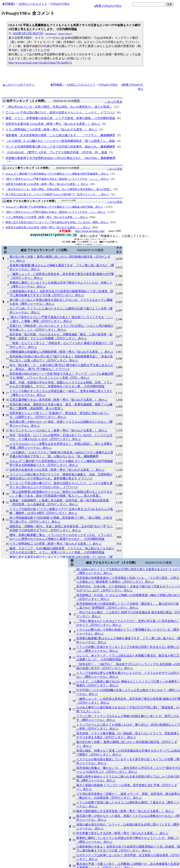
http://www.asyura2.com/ (90, 231)
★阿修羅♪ (9, 4)
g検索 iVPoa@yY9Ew (108, 6)
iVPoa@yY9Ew (60, 4)
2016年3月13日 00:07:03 (28, 33)
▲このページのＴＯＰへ (19, 85)
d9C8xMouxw (51, 34)
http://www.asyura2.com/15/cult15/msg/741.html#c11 (40, 63)
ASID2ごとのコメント (33, 4)
